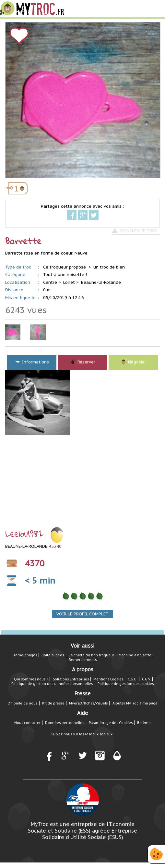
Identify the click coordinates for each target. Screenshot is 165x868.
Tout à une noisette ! (65, 275)
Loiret (69, 282)
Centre (50, 282)
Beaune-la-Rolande (101, 282)
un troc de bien (109, 267)
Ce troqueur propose (65, 267)
